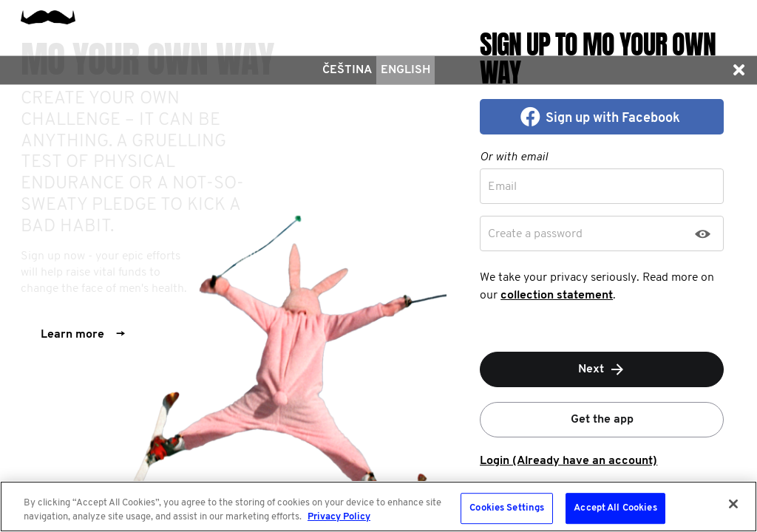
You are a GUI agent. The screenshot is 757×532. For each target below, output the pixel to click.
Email (502, 187)
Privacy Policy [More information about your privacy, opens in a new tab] (339, 517)
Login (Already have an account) (568, 461)
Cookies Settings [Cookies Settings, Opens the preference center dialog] (507, 509)
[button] (739, 70)
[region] (378, 507)
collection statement (557, 296)
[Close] (733, 504)
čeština (347, 70)
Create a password (535, 234)
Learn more (83, 335)
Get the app (602, 420)
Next (602, 369)
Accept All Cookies (615, 509)
